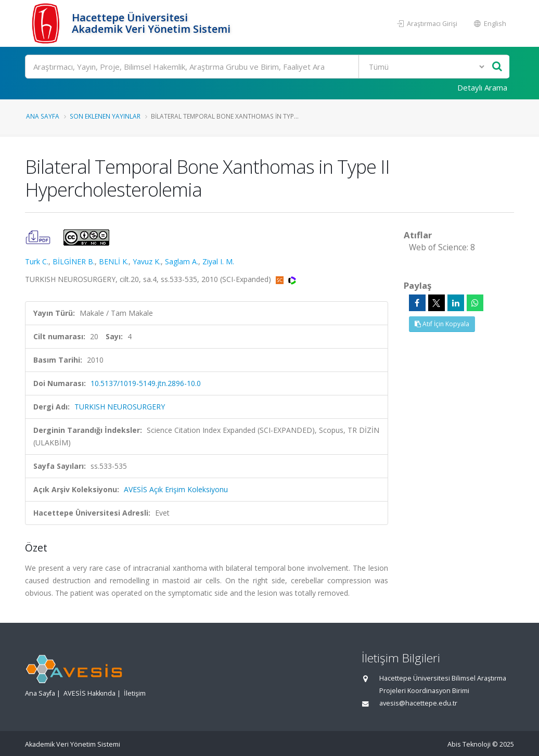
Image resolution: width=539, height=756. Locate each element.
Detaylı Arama (482, 87)
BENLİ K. (114, 261)
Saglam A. (182, 261)
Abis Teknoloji (469, 744)
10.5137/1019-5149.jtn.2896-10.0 (146, 383)
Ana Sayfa (43, 116)
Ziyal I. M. (218, 261)
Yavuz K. (147, 261)
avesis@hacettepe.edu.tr (418, 703)
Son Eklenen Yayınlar (105, 116)
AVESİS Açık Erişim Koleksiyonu (176, 489)
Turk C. (37, 261)
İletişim (135, 693)
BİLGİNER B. (74, 261)
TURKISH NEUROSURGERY (120, 407)
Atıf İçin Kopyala (442, 324)
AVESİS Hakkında (89, 693)
